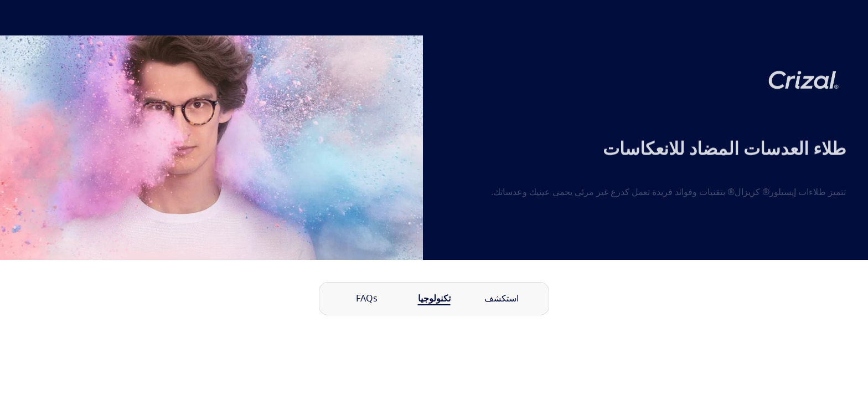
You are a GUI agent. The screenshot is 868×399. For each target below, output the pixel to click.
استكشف (502, 299)
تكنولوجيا (434, 299)
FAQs (367, 299)
